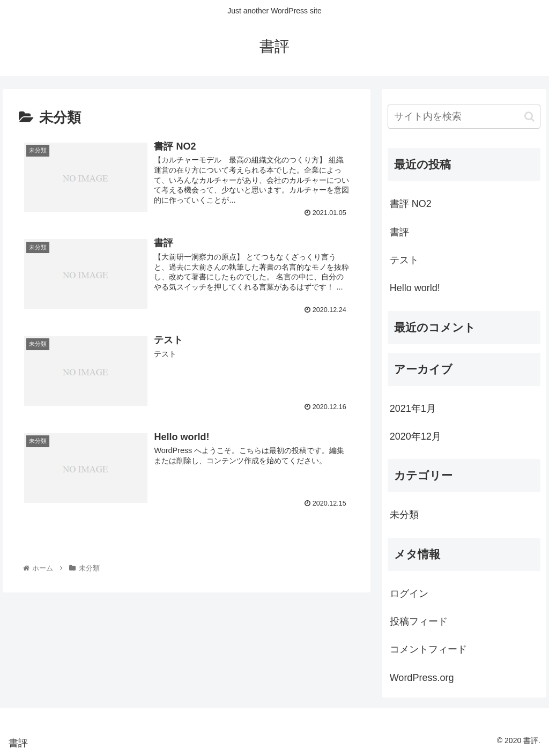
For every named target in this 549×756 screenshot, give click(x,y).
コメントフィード (428, 649)
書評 (399, 232)
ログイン (409, 594)
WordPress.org (422, 678)
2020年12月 (416, 436)
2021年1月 (413, 409)
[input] (464, 117)
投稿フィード (419, 621)
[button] (529, 117)
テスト (404, 260)
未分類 (404, 515)
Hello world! (415, 288)
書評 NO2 (411, 204)
